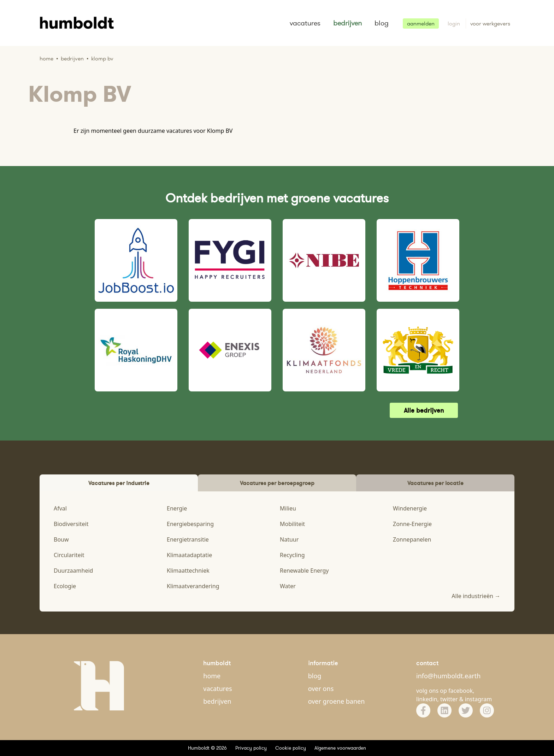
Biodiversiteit (71, 524)
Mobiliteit (292, 524)
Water (288, 586)
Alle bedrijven (424, 410)
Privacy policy (251, 748)
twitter (449, 699)
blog (382, 23)
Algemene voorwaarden (340, 748)
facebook (461, 691)
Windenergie (410, 508)
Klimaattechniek (188, 571)
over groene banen (337, 701)
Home (46, 58)
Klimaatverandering (193, 586)
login (455, 23)
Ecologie (65, 586)
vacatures (305, 23)
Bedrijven (72, 58)
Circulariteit (69, 555)
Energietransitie (188, 539)
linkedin (427, 699)
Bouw (61, 539)
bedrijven (347, 23)
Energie (177, 508)
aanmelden (421, 23)
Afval (60, 508)
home (212, 676)
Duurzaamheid (73, 571)
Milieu (288, 508)
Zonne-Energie (412, 524)
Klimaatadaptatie (189, 555)
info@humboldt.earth (448, 676)
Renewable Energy (304, 571)
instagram (479, 699)
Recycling (292, 555)
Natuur (289, 539)
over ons (321, 689)
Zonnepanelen (412, 539)
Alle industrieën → (476, 596)
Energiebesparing (190, 524)
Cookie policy (291, 748)
